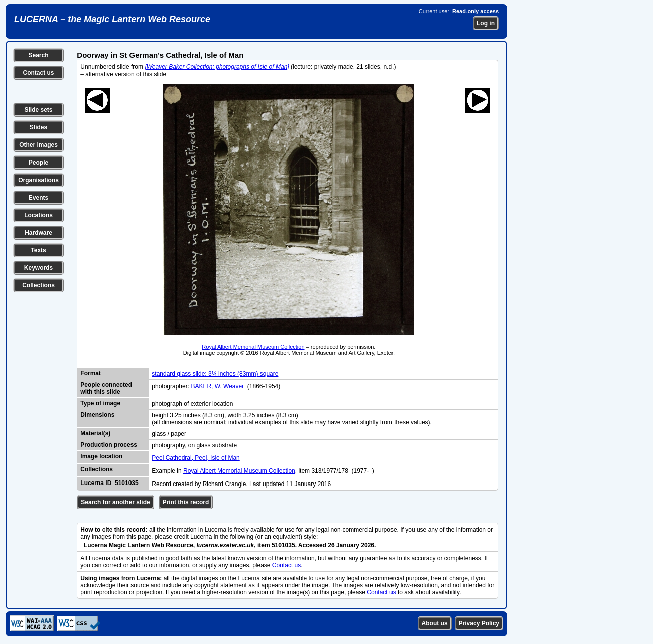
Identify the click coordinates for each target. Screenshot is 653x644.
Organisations (38, 180)
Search (38, 55)
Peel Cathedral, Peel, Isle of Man (195, 458)
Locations (38, 215)
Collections (38, 285)
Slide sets (38, 110)
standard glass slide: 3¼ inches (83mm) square (215, 374)
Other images (38, 145)
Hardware (38, 233)
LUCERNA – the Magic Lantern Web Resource (112, 19)
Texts (38, 250)
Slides (38, 127)
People (38, 163)
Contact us (38, 73)
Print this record (186, 502)
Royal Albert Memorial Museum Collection (253, 347)
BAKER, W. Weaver (217, 386)
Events (38, 198)
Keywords (38, 268)
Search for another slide (115, 502)
